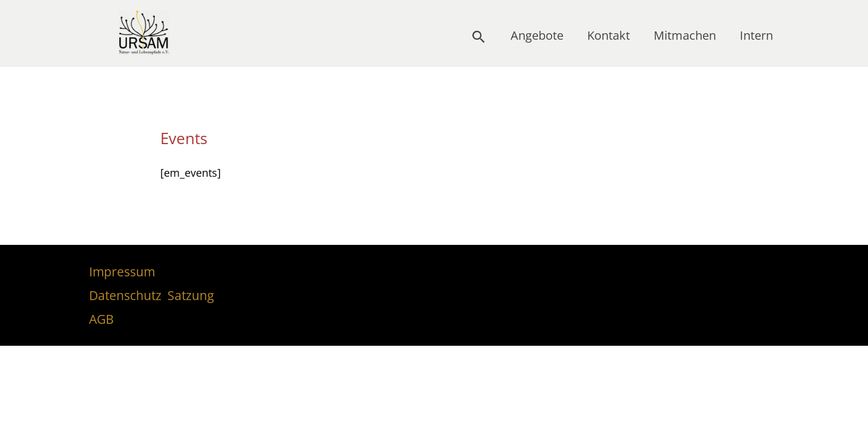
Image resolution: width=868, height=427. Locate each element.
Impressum (122, 272)
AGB (102, 319)
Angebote (537, 35)
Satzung (191, 295)
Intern (756, 35)
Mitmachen (685, 35)
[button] (479, 37)
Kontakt (609, 35)
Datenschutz (125, 295)
